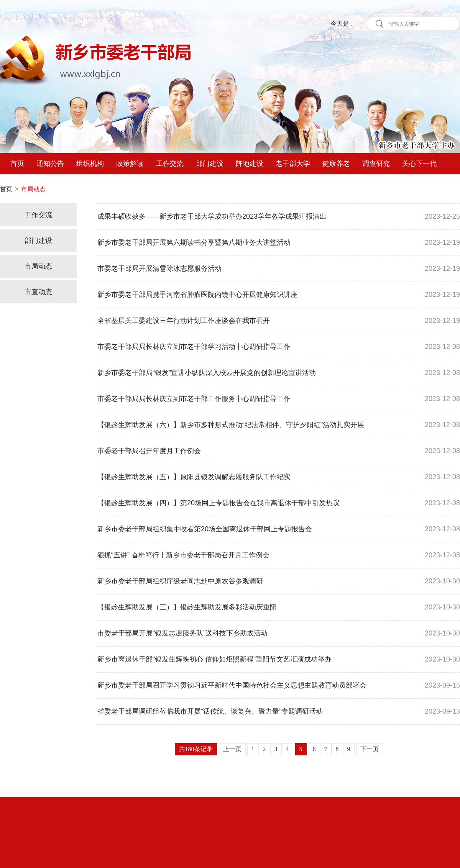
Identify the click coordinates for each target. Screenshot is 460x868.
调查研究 (376, 164)
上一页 (232, 749)
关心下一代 (419, 164)
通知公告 (50, 164)
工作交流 (170, 164)
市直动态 (38, 292)
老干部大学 (293, 164)
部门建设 (210, 164)
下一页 (370, 749)
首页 (17, 164)
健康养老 (336, 164)
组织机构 (90, 164)
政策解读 (130, 164)
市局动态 (38, 266)
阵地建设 (250, 164)
